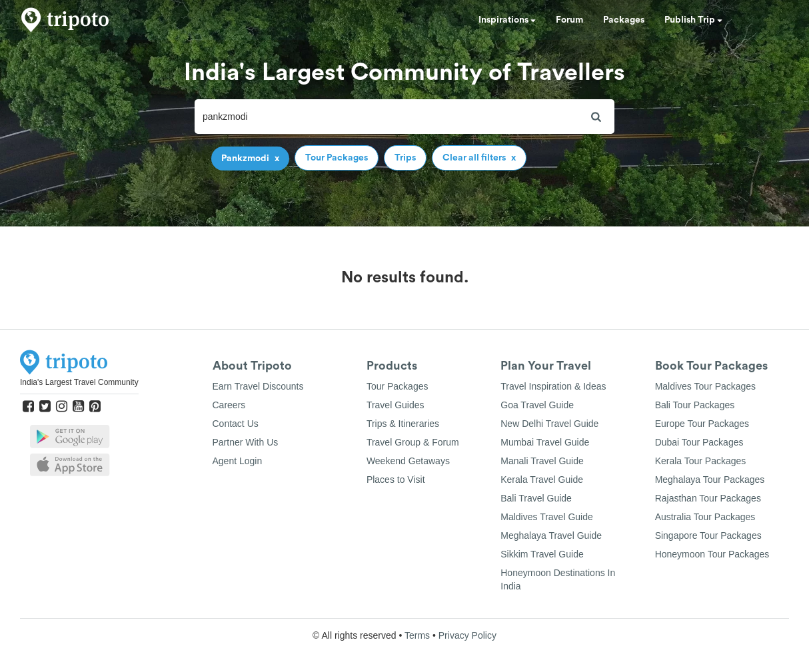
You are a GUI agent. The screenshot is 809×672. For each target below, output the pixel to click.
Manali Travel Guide (542, 461)
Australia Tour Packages (705, 517)
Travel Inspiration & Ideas (553, 386)
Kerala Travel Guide (542, 480)
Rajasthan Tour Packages (708, 498)
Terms (417, 635)
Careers (229, 405)
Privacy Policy (467, 635)
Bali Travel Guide (536, 498)
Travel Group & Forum (413, 442)
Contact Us (236, 424)
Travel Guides (396, 405)
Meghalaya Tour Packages (710, 480)
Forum (569, 20)
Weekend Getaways (408, 461)
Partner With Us (246, 442)
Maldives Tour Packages (705, 386)
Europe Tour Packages (702, 424)
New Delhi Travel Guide (549, 424)
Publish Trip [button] (693, 20)
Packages (624, 20)
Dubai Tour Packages (699, 442)
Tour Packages (398, 386)
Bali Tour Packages (695, 405)
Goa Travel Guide (537, 405)
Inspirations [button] (507, 20)
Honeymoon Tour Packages (712, 554)
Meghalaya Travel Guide (551, 535)
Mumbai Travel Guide (545, 442)
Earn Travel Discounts (258, 386)
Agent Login (238, 461)
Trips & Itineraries (403, 424)
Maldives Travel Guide (547, 517)
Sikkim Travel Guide (542, 554)
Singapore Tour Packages (708, 535)
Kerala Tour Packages (701, 461)
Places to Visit (396, 480)
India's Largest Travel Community (79, 382)
